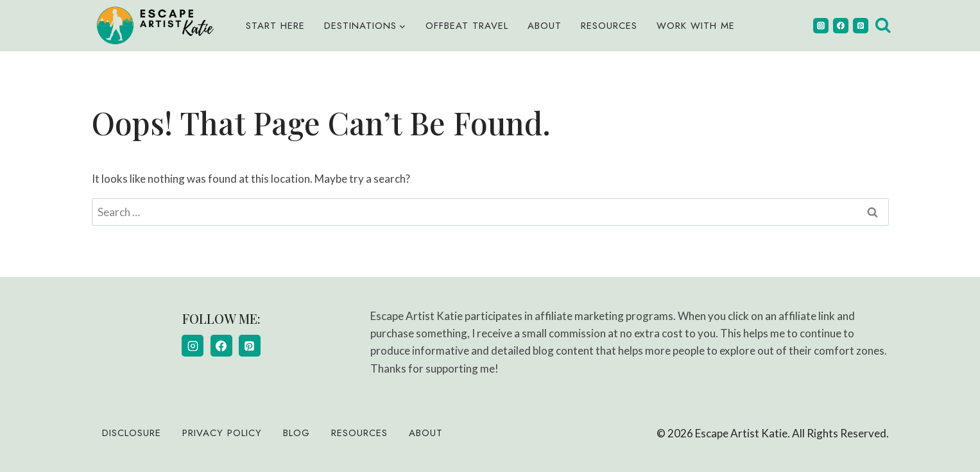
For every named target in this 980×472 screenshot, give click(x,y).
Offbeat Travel (467, 26)
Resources (609, 26)
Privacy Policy (222, 433)
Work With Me (696, 26)
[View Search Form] (883, 26)
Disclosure (132, 433)
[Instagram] (821, 26)
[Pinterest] (861, 26)
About (545, 26)
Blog (297, 433)
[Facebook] (841, 26)
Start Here (275, 26)
